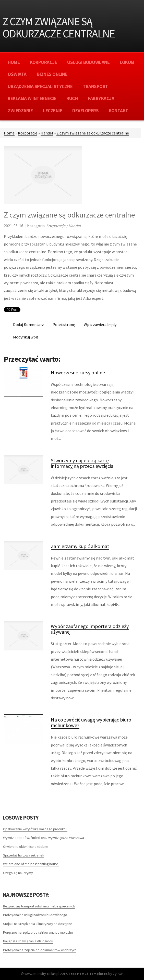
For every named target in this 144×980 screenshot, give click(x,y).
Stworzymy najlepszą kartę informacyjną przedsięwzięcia (82, 463)
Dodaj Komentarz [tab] (28, 324)
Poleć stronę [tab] (64, 324)
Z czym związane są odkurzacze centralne (93, 133)
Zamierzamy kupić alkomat (80, 546)
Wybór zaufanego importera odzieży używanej (90, 629)
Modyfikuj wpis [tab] (26, 337)
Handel (47, 133)
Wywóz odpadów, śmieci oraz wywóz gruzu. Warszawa (44, 838)
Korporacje (28, 133)
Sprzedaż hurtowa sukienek (24, 855)
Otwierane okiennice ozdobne (26, 847)
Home (9, 133)
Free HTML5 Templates (88, 974)
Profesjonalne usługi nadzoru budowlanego (35, 915)
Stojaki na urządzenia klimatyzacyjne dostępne (38, 924)
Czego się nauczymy (18, 873)
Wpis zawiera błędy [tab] (100, 324)
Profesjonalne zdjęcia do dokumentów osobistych (40, 950)
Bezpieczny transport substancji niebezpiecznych (39, 906)
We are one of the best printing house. (31, 864)
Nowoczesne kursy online (78, 372)
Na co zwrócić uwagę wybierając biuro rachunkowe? (91, 722)
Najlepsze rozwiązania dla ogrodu (28, 941)
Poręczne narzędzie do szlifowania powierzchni (38, 933)
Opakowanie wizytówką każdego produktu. (35, 829)
